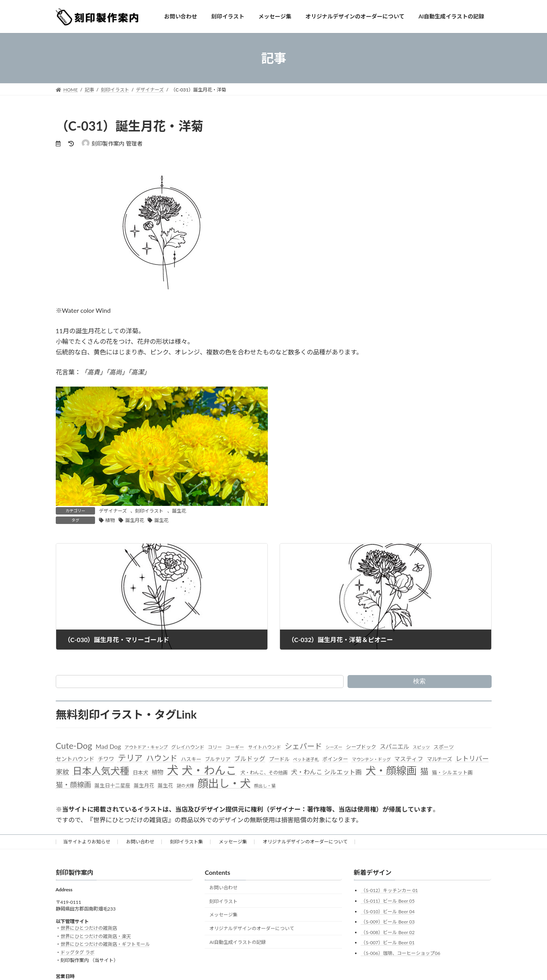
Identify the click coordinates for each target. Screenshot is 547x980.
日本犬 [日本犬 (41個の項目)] (140, 772)
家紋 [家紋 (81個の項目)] (62, 772)
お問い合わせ (140, 842)
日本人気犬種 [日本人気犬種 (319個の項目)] (101, 771)
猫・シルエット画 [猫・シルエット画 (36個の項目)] (452, 772)
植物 (110, 520)
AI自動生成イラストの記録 (237, 942)
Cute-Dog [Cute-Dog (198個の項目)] (74, 746)
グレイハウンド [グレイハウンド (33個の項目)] (188, 747)
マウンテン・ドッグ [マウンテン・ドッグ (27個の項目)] (371, 759)
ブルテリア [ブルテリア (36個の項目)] (218, 759)
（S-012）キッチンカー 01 (389, 890)
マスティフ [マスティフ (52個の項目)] (409, 759)
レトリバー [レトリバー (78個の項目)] (472, 758)
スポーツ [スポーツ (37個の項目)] (444, 747)
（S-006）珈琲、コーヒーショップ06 (401, 953)
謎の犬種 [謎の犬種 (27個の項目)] (185, 786)
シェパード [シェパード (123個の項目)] (303, 746)
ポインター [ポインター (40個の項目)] (335, 759)
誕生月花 (135, 520)
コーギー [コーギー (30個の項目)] (235, 747)
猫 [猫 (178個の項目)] (424, 771)
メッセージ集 (233, 842)
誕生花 (179, 511)
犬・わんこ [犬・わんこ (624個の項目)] (209, 770)
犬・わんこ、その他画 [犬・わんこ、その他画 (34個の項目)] (264, 773)
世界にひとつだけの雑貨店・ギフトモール (105, 944)
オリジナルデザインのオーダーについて (305, 842)
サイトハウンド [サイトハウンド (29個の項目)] (265, 747)
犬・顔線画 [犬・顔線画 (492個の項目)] (391, 771)
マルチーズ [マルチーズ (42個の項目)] (439, 759)
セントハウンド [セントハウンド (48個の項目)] (75, 759)
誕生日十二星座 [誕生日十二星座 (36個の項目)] (113, 785)
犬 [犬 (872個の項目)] (173, 770)
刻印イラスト (149, 511)
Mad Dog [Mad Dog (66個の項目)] (108, 746)
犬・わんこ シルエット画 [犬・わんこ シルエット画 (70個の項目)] (326, 772)
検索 (419, 681)
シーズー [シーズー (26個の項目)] (334, 747)
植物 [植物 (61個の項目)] (157, 772)
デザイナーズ (113, 511)
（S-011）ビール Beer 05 (388, 901)
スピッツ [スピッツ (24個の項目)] (421, 747)
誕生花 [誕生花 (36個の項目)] (166, 785)
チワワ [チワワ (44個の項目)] (106, 759)
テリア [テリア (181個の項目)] (130, 758)
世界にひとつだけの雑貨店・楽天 (96, 936)
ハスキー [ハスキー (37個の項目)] (191, 759)
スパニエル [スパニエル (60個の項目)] (394, 746)
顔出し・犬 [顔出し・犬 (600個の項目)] (224, 783)
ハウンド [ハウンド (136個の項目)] (162, 758)
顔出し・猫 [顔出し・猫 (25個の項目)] (265, 786)
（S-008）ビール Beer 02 (388, 932)
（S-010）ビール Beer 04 (388, 912)
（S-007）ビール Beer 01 (388, 943)
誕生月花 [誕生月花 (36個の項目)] (144, 785)
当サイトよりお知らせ (87, 842)
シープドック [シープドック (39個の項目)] (361, 747)
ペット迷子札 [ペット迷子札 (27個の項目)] (306, 759)
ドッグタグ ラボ (78, 952)
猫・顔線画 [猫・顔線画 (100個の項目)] (73, 785)
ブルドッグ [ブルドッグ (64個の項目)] (250, 759)
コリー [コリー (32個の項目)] (215, 747)
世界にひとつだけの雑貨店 (89, 928)
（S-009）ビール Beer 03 (388, 922)
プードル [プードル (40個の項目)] (279, 759)
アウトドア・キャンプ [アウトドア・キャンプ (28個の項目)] (146, 747)
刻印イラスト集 (187, 842)
